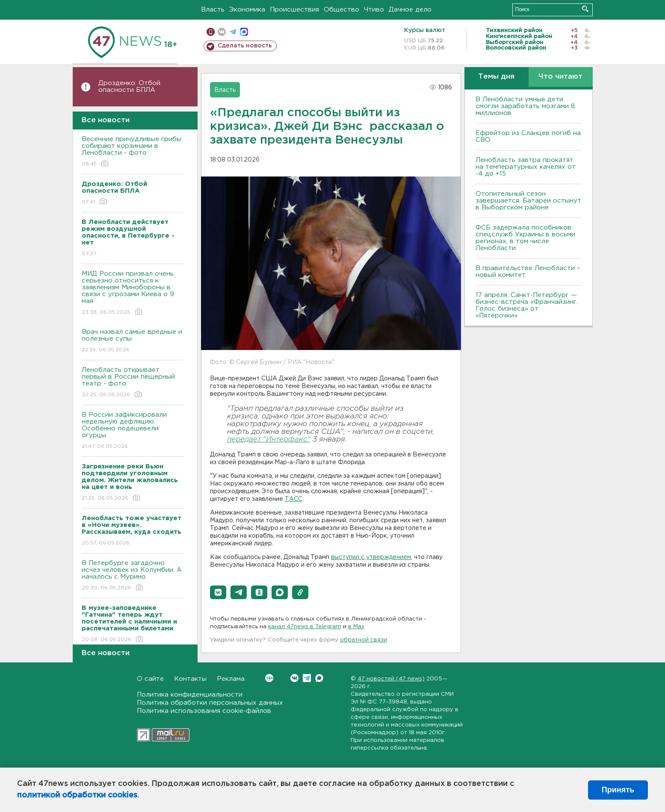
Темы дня (496, 77)
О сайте (150, 679)
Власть (213, 10)
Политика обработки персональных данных (210, 703)
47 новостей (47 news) (391, 679)
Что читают (560, 77)
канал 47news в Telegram (305, 627)
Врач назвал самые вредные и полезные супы (133, 341)
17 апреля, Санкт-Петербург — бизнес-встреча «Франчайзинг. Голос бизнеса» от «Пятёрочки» (527, 305)
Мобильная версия (211, 32)
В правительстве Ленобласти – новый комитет (528, 272)
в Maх (356, 627)
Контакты (190, 679)
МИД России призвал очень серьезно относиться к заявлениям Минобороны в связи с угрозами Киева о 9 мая (133, 293)
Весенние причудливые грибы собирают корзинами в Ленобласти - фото (133, 152)
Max (319, 678)
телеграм (233, 32)
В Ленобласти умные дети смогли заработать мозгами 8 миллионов (525, 106)
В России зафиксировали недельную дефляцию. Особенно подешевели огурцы (133, 431)
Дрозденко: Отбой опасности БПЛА (129, 87)
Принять (618, 790)
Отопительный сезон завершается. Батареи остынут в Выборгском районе (528, 201)
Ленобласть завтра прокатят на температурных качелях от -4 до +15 (526, 167)
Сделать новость (245, 46)
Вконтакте (269, 678)
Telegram (307, 678)
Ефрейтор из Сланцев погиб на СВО (528, 137)
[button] (218, 592)
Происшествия (294, 10)
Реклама (231, 679)
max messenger (244, 32)
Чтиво (374, 10)
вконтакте (222, 32)
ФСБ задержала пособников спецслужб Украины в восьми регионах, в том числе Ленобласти (525, 238)
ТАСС (294, 499)
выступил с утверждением (371, 557)
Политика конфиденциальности (190, 695)
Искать (585, 9)
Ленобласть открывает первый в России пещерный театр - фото (133, 383)
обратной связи (364, 640)
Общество (341, 10)
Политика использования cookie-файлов (204, 711)
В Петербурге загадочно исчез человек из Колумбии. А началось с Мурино (133, 576)
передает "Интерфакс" (269, 440)
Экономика (247, 10)
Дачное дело (410, 10)
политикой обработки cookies (77, 795)
